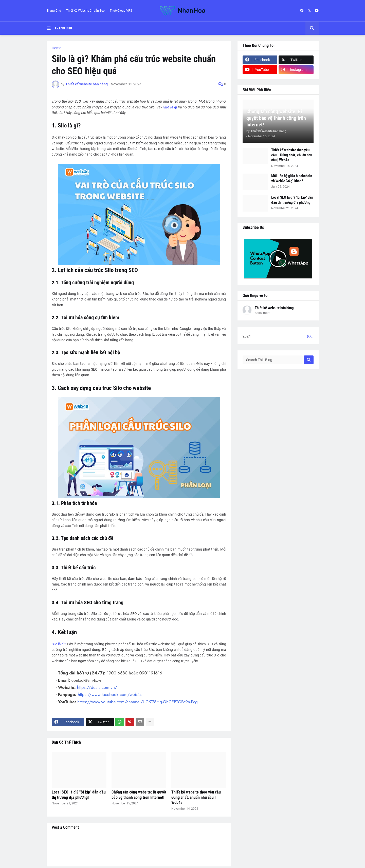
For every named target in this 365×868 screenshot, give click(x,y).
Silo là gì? (59, 644)
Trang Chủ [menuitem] (63, 28)
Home (56, 48)
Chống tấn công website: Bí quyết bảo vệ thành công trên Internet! (139, 795)
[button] (51, 28)
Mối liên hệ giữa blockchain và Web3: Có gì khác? (292, 178)
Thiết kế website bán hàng (274, 308)
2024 (278, 336)
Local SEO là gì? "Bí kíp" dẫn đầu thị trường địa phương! (79, 795)
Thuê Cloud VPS (121, 11)
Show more (262, 313)
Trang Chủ (54, 11)
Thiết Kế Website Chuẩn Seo (85, 11)
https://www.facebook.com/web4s (109, 694)
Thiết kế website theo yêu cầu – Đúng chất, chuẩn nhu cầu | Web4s (198, 797)
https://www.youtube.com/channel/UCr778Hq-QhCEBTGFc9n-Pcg (137, 702)
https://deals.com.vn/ (97, 687)
